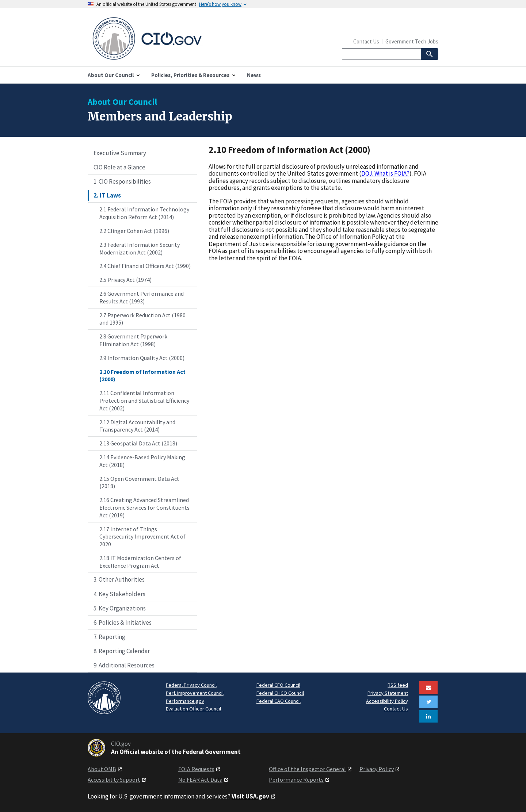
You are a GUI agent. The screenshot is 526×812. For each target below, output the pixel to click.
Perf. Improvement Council (195, 693)
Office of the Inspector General (307, 769)
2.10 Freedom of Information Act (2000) (142, 376)
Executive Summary (120, 153)
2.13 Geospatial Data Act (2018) (138, 443)
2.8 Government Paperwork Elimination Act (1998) (133, 340)
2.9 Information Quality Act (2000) (142, 358)
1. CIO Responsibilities (122, 181)
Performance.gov (185, 701)
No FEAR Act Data (200, 780)
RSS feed (398, 685)
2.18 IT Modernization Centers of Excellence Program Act (140, 562)
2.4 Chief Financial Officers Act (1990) (145, 266)
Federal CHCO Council (280, 693)
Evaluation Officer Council (193, 709)
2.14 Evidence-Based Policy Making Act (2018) (142, 461)
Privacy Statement (388, 693)
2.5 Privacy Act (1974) (125, 280)
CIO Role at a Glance (119, 167)
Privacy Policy (377, 769)
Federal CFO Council (278, 685)
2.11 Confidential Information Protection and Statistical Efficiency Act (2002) (144, 401)
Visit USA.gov (250, 796)
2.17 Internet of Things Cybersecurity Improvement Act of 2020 (142, 537)
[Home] (175, 39)
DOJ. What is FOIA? (385, 173)
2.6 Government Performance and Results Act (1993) (142, 297)
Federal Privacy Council (191, 685)
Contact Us (366, 41)
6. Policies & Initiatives (123, 623)
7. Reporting (109, 637)
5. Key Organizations (120, 608)
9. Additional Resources (124, 665)
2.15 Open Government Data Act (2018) (139, 482)
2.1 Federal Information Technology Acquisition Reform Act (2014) (144, 213)
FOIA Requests (196, 769)
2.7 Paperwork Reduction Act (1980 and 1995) (142, 319)
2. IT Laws (107, 195)
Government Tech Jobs (412, 41)
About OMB (102, 769)
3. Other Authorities (119, 579)
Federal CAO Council (279, 701)
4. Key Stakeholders (119, 594)
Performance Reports (296, 780)
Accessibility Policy (387, 701)
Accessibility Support (114, 780)
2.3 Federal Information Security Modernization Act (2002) (140, 248)
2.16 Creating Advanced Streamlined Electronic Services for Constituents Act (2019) (144, 507)
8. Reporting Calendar (122, 651)
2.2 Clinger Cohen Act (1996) (134, 231)
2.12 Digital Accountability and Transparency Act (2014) (137, 426)
